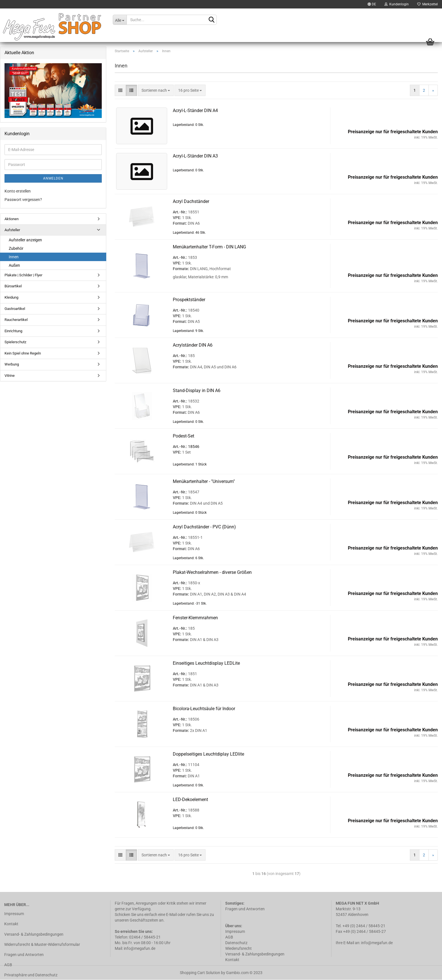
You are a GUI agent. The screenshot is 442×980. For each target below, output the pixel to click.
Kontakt (11, 924)
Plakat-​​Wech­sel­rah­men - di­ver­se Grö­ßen (212, 572)
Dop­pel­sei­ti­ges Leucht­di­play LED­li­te (208, 754)
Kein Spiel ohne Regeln (23, 353)
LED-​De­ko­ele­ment (190, 799)
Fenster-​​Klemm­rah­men (195, 618)
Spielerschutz (15, 342)
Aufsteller (12, 230)
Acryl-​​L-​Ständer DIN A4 (195, 111)
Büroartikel (13, 286)
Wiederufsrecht (238, 948)
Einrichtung (13, 331)
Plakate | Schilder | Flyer (23, 275)
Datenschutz (237, 943)
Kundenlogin (397, 4)
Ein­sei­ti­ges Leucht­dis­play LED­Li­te (206, 663)
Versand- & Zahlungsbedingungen (34, 934)
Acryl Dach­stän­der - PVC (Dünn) (204, 527)
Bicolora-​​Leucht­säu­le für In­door (204, 709)
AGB (8, 965)
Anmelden (53, 178)
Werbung (12, 364)
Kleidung (11, 297)
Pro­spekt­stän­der (189, 300)
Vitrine (10, 376)
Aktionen (12, 219)
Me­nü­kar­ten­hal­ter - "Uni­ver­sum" (204, 481)
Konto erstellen (18, 191)
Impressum (14, 914)
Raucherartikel (16, 320)
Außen (14, 265)
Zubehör (16, 248)
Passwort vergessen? (23, 200)
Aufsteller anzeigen (25, 240)
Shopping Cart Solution (200, 973)
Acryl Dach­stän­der (191, 201)
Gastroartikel (15, 309)
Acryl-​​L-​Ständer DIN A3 (195, 156)
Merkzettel (427, 4)
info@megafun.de (377, 943)
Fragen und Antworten (24, 955)
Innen (14, 257)
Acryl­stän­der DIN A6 (193, 345)
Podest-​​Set (184, 436)
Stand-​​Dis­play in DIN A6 (197, 391)
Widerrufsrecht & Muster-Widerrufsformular (42, 944)
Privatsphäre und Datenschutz (31, 975)
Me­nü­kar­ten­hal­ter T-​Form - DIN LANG (209, 247)
